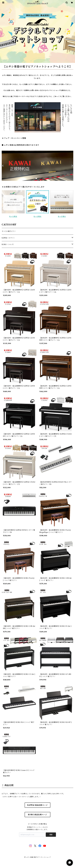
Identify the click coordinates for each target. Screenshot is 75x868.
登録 (51, 835)
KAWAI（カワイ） (9, 238)
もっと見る (13, 216)
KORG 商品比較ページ (37, 815)
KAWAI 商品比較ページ (37, 805)
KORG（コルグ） (8, 244)
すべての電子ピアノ (9, 231)
